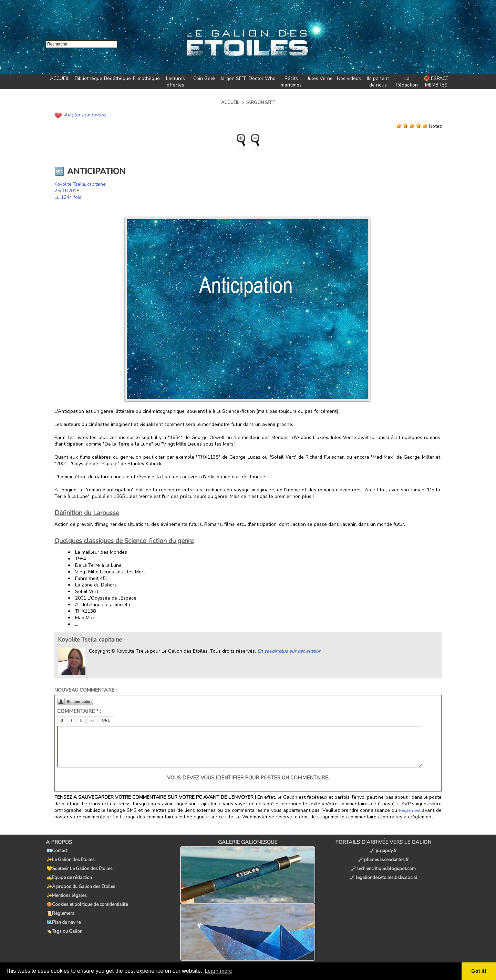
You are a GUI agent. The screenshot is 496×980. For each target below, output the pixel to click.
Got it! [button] (479, 971)
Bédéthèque (117, 78)
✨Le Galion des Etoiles (70, 857)
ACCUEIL (60, 78)
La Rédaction (407, 82)
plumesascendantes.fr (383, 857)
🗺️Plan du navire (63, 910)
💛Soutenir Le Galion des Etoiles (79, 865)
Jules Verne (320, 78)
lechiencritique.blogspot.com (383, 865)
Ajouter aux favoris (84, 115)
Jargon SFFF (233, 78)
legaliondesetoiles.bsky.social (383, 872)
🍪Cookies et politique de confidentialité (86, 895)
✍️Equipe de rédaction (69, 872)
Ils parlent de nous (378, 82)
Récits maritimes (291, 82)
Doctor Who (262, 78)
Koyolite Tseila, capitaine (82, 184)
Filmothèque (146, 78)
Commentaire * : (79, 711)
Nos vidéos (349, 78)
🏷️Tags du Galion (64, 918)
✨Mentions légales (66, 888)
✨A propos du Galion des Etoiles (80, 880)
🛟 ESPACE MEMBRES (436, 82)
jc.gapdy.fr (383, 850)
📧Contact (56, 850)
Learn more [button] (219, 971)
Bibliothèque (89, 78)
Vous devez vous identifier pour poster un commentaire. (248, 777)
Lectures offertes (175, 82)
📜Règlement (60, 903)
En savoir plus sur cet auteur (288, 650)
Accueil (230, 103)
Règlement (410, 810)
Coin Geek (204, 78)
